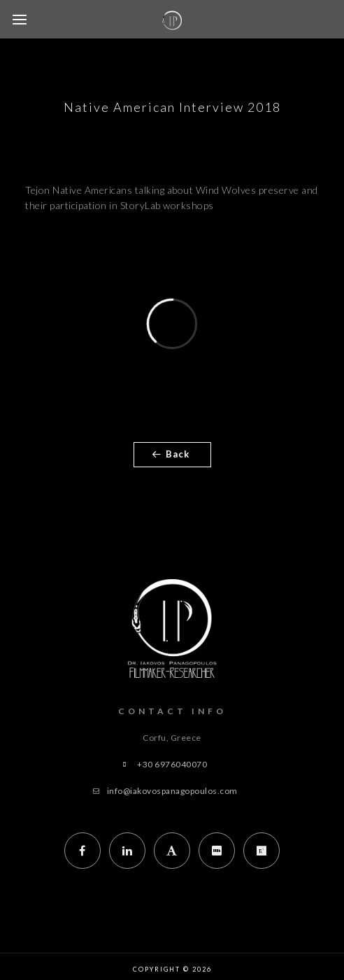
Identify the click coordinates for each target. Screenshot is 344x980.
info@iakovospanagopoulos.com (172, 791)
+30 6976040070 (172, 764)
